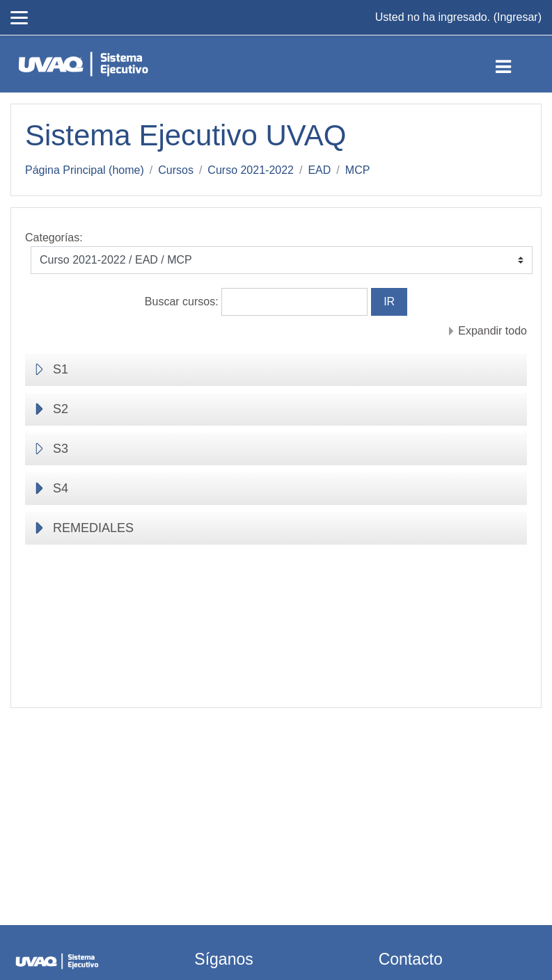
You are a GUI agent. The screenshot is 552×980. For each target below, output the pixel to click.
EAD (319, 170)
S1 (61, 369)
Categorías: (54, 238)
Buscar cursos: (183, 302)
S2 (61, 409)
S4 (61, 488)
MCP (358, 170)
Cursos (176, 170)
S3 (61, 449)
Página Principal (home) (85, 170)
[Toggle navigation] (515, 64)
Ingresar (518, 17)
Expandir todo (492, 331)
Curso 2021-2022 (251, 170)
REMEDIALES (93, 528)
